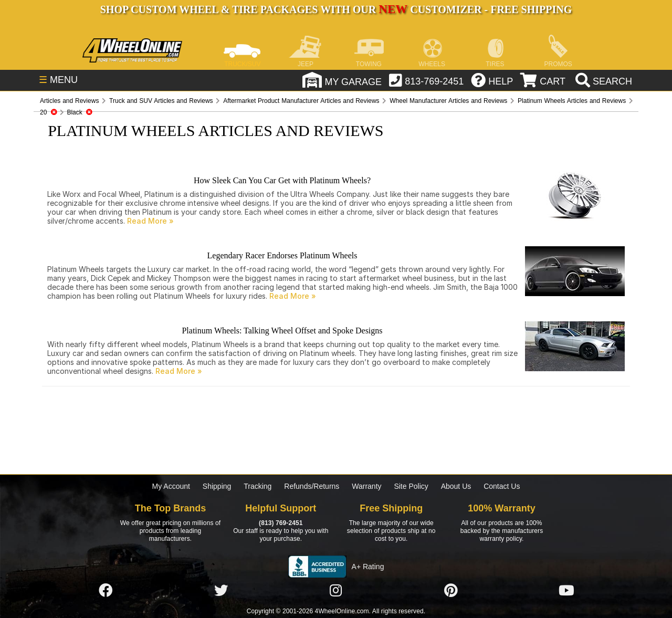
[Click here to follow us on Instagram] (336, 591)
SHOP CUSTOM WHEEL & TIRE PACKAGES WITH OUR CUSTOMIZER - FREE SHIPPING (336, 9)
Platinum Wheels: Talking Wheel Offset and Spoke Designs (282, 331)
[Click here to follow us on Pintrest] (451, 591)
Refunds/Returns (312, 486)
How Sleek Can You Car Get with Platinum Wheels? (282, 180)
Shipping (217, 486)
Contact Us (502, 486)
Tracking (258, 486)
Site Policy (411, 486)
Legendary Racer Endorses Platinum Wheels (282, 255)
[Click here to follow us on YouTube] (566, 591)
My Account (171, 486)
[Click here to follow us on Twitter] (221, 591)
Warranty (366, 486)
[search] (602, 81)
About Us (456, 486)
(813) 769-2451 (281, 523)
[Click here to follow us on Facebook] (106, 591)
